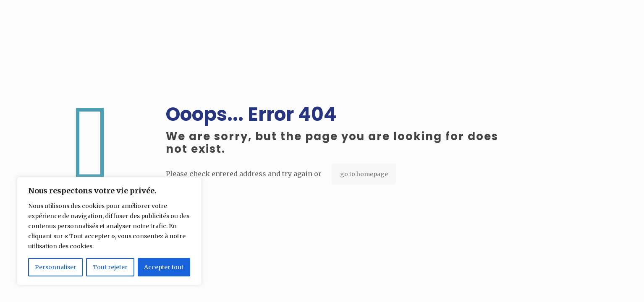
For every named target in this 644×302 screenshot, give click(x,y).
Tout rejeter (110, 267)
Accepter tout (164, 267)
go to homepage (364, 174)
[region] (109, 231)
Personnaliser (56, 267)
